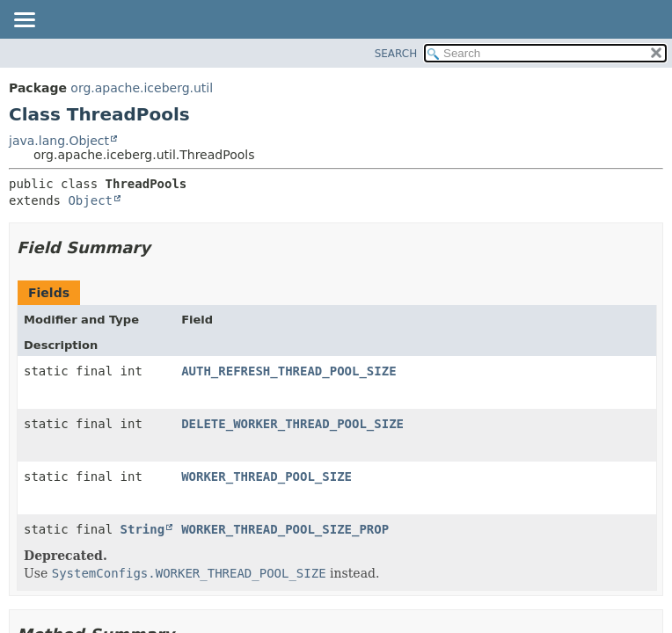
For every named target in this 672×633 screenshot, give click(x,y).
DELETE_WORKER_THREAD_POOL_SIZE (292, 424)
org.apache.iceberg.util (142, 88)
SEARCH (396, 54)
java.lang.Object (59, 141)
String (143, 529)
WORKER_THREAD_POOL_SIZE (267, 477)
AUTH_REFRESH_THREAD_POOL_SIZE (289, 371)
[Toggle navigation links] (24, 21)
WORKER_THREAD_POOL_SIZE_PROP (285, 529)
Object (90, 200)
